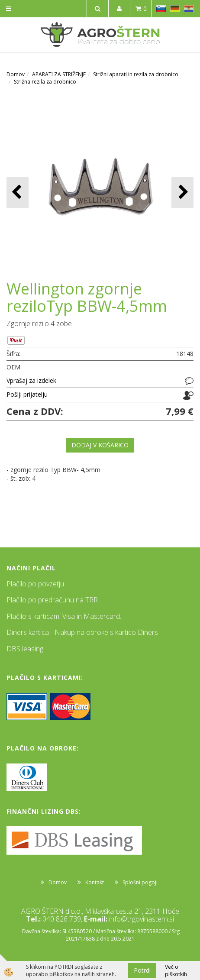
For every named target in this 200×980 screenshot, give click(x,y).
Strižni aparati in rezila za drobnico (136, 74)
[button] (182, 192)
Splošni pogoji (140, 882)
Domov (16, 74)
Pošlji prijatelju (27, 394)
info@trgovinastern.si (142, 919)
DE (175, 9)
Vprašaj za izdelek (31, 380)
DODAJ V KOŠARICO (100, 445)
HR (189, 9)
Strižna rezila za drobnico (45, 82)
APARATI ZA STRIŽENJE (59, 74)
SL (161, 9)
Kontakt (95, 882)
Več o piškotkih (176, 970)
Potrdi (142, 970)
